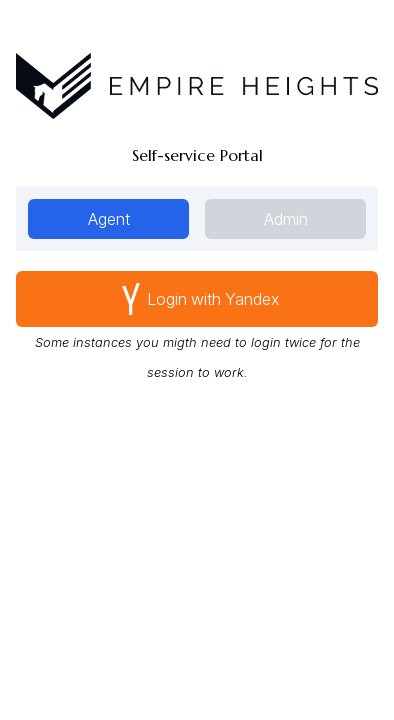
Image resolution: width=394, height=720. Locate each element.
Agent (109, 219)
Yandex (197, 299)
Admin (286, 219)
